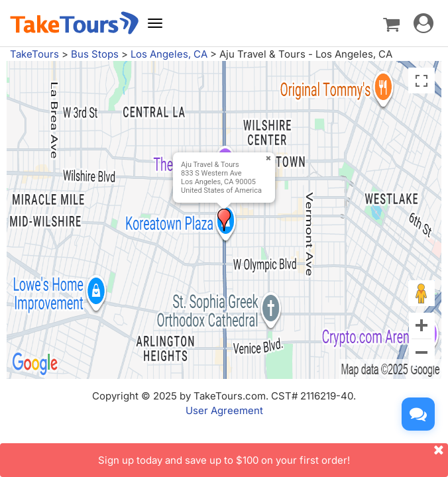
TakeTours (34, 54)
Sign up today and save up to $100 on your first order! (273, 455)
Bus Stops (95, 54)
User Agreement (224, 410)
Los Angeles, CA (169, 54)
